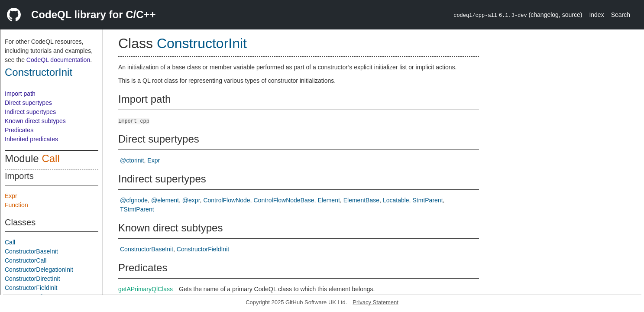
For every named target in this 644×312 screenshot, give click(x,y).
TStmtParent (137, 209)
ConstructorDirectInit (32, 279)
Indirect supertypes (30, 112)
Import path (20, 94)
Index (596, 15)
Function (16, 205)
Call (50, 158)
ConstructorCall (26, 260)
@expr (191, 200)
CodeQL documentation (58, 60)
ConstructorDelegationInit (39, 270)
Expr (11, 196)
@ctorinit (132, 160)
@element (165, 200)
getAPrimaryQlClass (146, 289)
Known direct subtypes (35, 121)
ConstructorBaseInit (31, 251)
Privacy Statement (375, 302)
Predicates (19, 130)
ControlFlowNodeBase (284, 200)
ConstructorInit (39, 72)
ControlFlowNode (227, 200)
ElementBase (361, 200)
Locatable (396, 200)
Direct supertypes (28, 103)
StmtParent (428, 200)
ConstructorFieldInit (31, 288)
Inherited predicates (31, 139)
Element (328, 200)
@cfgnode (134, 200)
